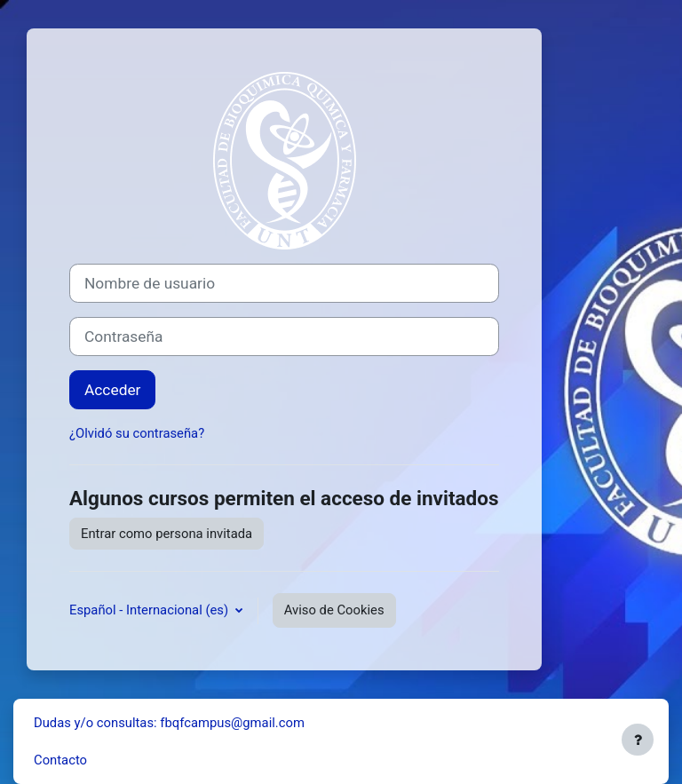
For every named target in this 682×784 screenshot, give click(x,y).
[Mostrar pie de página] (638, 740)
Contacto (60, 760)
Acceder (112, 390)
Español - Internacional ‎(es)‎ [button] (151, 610)
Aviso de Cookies (334, 610)
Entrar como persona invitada (167, 534)
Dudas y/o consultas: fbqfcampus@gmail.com (169, 723)
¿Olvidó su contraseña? (137, 433)
